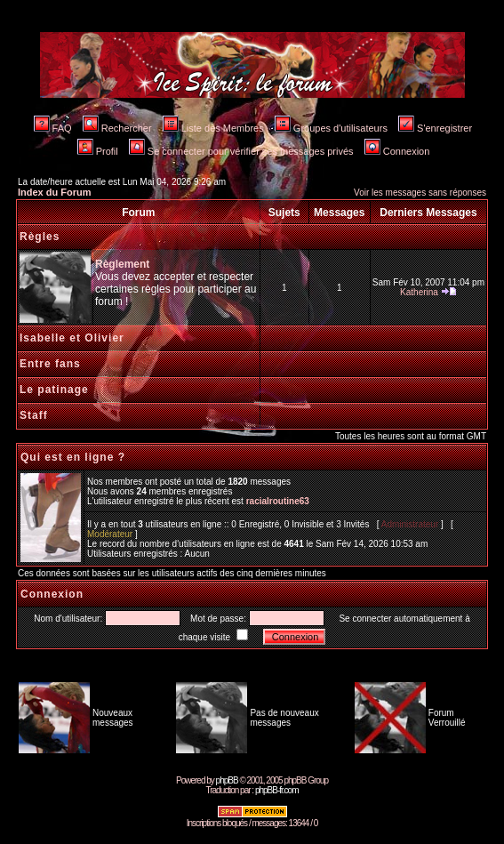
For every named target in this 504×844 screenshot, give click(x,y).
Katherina (419, 292)
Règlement (122, 264)
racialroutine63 (278, 501)
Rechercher (117, 128)
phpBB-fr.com (277, 790)
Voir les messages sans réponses (420, 193)
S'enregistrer (435, 128)
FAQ (53, 128)
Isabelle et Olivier (72, 338)
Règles (40, 237)
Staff (34, 415)
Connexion (397, 151)
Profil (98, 151)
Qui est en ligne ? (73, 457)
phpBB (227, 780)
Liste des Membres (213, 128)
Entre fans (50, 364)
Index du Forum (55, 192)
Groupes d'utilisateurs (331, 128)
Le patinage (54, 390)
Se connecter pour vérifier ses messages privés (241, 151)
